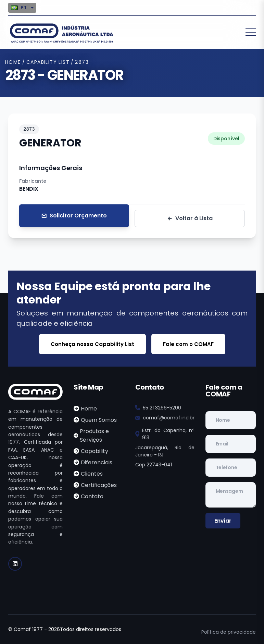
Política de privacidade (229, 632)
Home (13, 62)
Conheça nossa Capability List (92, 344)
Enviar (223, 521)
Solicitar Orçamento (74, 216)
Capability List (48, 62)
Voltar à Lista (190, 218)
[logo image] (61, 32)
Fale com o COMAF (188, 344)
